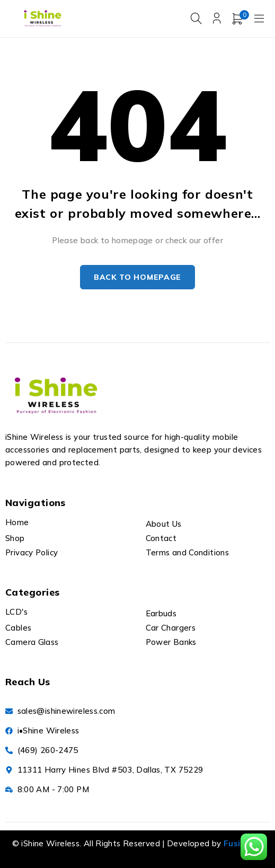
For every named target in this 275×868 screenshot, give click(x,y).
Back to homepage (137, 277)
